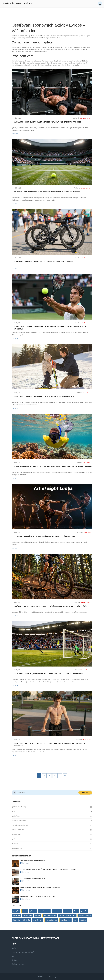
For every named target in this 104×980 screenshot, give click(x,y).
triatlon (38, 915)
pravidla (84, 911)
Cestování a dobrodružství (20, 825)
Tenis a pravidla (16, 834)
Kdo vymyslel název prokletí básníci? (33, 860)
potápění (16, 911)
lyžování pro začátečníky (22, 920)
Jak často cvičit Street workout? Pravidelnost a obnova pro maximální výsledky (49, 745)
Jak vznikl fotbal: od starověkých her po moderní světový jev (40, 887)
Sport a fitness (16, 816)
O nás (14, 948)
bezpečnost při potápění (67, 915)
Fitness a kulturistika (18, 830)
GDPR (14, 956)
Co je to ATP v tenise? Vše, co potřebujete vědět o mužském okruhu (47, 192)
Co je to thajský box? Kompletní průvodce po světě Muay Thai (44, 536)
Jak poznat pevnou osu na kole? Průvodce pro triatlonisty (43, 262)
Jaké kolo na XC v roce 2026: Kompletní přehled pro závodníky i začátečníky (51, 606)
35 (65, 775)
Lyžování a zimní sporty (19, 821)
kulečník (83, 920)
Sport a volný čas (17, 848)
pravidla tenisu (66, 920)
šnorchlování (38, 920)
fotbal (25, 911)
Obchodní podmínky (19, 964)
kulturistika (57, 911)
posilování (67, 911)
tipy (75, 920)
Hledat (85, 793)
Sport (13, 811)
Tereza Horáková (86, 188)
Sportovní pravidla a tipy (19, 807)
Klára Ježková (87, 740)
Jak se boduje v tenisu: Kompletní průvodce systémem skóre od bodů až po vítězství (50, 328)
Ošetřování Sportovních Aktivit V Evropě (19, 4)
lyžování (33, 911)
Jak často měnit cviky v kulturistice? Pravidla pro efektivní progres (47, 122)
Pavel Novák (87, 393)
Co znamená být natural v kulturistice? (33, 878)
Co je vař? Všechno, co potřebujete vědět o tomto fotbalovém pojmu (49, 674)
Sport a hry (15, 844)
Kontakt (14, 960)
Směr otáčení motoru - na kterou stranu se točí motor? (38, 896)
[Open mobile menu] (100, 4)
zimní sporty (27, 915)
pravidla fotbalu (44, 911)
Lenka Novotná (86, 670)
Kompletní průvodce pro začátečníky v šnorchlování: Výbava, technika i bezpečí (53, 466)
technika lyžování (50, 915)
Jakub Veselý (87, 533)
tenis (76, 911)
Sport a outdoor (16, 839)
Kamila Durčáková (85, 118)
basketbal (16, 915)
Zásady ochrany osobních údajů (23, 952)
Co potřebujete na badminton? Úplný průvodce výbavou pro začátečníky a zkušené (48, 869)
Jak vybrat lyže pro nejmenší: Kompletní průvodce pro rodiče (44, 397)
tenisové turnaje (51, 920)
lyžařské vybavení (85, 915)
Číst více (15, 134)
